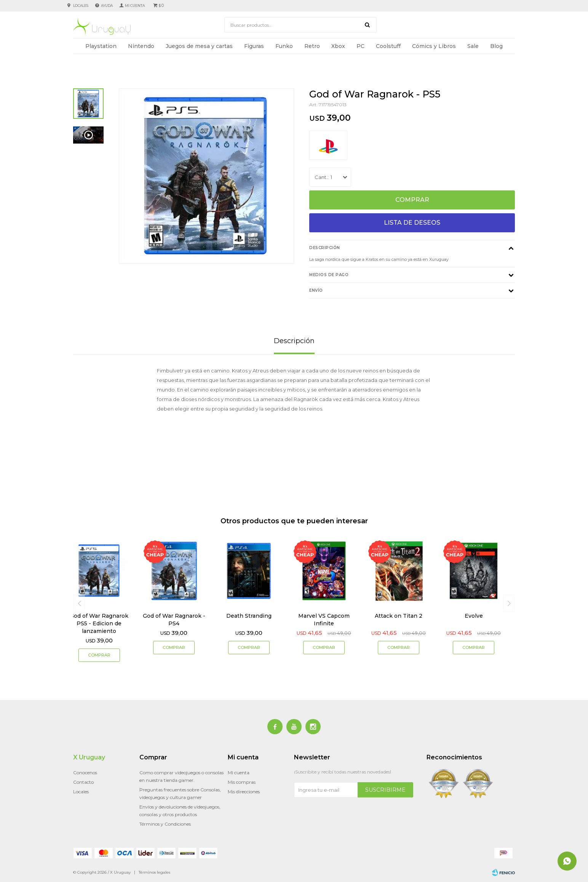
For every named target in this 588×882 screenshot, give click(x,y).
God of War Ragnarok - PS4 (174, 620)
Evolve (474, 616)
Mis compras (242, 782)
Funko (284, 46)
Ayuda (107, 6)
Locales (81, 6)
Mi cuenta (239, 773)
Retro (312, 46)
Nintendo (141, 46)
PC (360, 46)
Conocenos (85, 773)
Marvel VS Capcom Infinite (324, 620)
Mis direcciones (244, 792)
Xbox (338, 46)
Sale (473, 46)
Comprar (412, 200)
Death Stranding (249, 616)
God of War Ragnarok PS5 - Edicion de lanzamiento (99, 623)
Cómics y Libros (434, 46)
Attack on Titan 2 (399, 616)
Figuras (254, 46)
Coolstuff (388, 46)
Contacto (83, 782)
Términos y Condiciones (165, 824)
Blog (496, 46)
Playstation (101, 46)
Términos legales (154, 872)
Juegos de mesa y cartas (199, 46)
